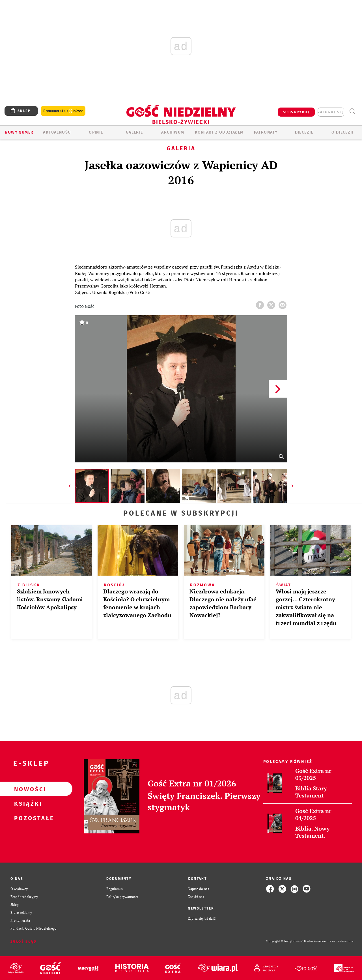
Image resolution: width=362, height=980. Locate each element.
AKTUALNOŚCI (57, 132)
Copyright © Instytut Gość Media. (290, 941)
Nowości (27, 789)
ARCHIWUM (173, 132)
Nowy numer (19, 132)
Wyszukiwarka (352, 111)
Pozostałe (27, 818)
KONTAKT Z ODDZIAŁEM (219, 132)
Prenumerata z (63, 111)
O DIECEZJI (342, 132)
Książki (27, 803)
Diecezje (304, 132)
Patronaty (266, 132)
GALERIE (134, 132)
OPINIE (96, 132)
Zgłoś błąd (23, 942)
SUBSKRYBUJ (296, 112)
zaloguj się (331, 112)
